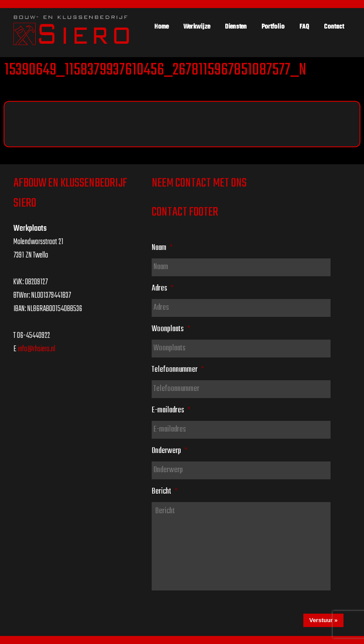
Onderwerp (170, 451)
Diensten (236, 27)
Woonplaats (171, 329)
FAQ (304, 27)
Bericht (165, 491)
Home (161, 27)
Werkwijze (197, 27)
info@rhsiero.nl (37, 349)
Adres (163, 288)
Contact (334, 27)
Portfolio (273, 27)
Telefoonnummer (178, 370)
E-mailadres (171, 410)
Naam (162, 248)
